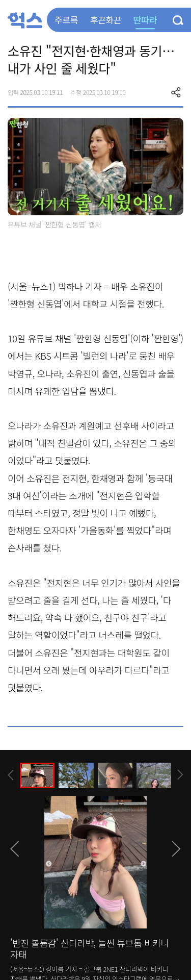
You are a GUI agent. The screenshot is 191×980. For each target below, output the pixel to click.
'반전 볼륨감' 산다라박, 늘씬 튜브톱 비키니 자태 (90, 948)
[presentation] (11, 775)
